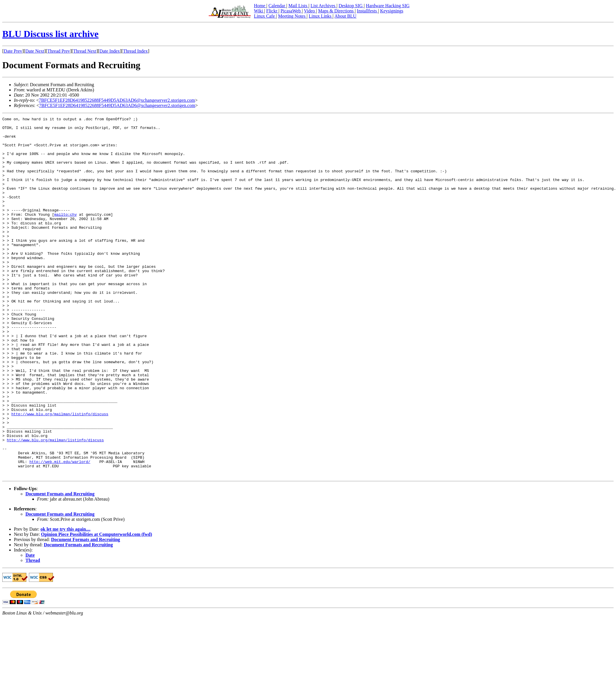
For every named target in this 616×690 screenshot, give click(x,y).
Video (310, 11)
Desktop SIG (351, 6)
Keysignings (392, 11)
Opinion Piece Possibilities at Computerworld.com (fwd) (97, 606)
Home (260, 6)
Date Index (110, 51)
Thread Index (135, 51)
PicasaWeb (291, 11)
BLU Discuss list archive (50, 34)
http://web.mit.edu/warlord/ (60, 531)
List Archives (324, 6)
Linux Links (321, 16)
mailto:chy (65, 234)
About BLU (345, 16)
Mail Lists (298, 6)
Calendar (277, 6)
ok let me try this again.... (66, 601)
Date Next (35, 51)
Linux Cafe (265, 16)
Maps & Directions (336, 11)
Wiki (259, 11)
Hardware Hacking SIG (388, 6)
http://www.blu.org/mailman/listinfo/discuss (60, 474)
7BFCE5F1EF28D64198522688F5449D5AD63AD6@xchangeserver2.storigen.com (117, 100)
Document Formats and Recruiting (60, 566)
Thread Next (85, 51)
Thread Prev (59, 51)
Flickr (272, 11)
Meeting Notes (293, 16)
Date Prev (13, 51)
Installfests (367, 11)
